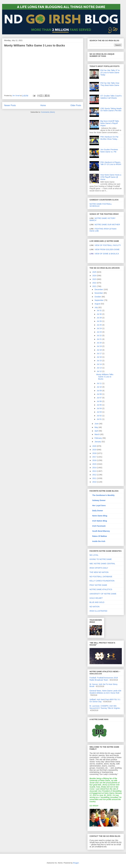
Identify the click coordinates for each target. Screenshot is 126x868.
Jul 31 (99, 310)
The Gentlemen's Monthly (103, 495)
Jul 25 (99, 325)
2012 (95, 475)
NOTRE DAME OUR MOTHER (107, 225)
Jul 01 (99, 419)
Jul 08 (99, 394)
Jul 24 (99, 328)
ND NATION (94, 607)
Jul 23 (99, 332)
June (97, 424)
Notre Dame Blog (100, 516)
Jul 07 (99, 398)
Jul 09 (99, 391)
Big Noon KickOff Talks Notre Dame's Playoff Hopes (110, 123)
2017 (95, 457)
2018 (95, 453)
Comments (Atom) (48, 112)
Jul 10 (99, 387)
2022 (95, 283)
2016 (95, 460)
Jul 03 (99, 412)
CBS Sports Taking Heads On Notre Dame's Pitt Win (111, 110)
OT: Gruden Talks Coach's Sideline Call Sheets (111, 97)
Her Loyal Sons (99, 505)
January (98, 442)
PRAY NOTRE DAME (98, 585)
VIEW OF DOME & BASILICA (104, 254)
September (99, 300)
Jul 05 (99, 405)
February (98, 438)
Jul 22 (99, 336)
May (96, 427)
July (96, 307)
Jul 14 (99, 364)
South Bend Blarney (101, 531)
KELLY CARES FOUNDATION (102, 581)
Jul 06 (99, 401)
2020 (95, 446)
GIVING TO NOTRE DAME (101, 559)
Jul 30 (99, 314)
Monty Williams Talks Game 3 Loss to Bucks (35, 45)
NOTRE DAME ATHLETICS (101, 589)
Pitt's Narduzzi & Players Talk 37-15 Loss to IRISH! (111, 163)
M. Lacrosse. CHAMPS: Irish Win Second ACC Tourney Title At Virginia (105, 707)
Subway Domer (99, 500)
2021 (95, 286)
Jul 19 (99, 346)
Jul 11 (99, 383)
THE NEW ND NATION (99, 572)
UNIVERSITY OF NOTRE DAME (103, 594)
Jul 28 (99, 318)
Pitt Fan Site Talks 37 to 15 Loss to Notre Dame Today (110, 73)
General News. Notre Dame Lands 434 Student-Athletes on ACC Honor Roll (105, 692)
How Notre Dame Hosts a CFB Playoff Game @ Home (111, 177)
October (98, 297)
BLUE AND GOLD (97, 602)
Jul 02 (99, 416)
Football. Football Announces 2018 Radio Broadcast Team (104, 679)
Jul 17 (99, 353)
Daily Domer (98, 511)
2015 (95, 464)
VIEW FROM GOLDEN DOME (107, 249)
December (99, 289)
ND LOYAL (94, 555)
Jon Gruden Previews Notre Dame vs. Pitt (109, 151)
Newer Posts (10, 105)
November (99, 293)
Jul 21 (99, 339)
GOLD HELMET (96, 598)
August (98, 304)
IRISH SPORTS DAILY (99, 568)
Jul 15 (99, 361)
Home (43, 105)
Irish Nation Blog (100, 521)
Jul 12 (99, 371)
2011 (95, 478)
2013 (95, 471)
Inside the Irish (99, 541)
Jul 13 (99, 368)
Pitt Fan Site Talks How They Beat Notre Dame (110, 84)
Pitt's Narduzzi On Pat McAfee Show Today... (109, 138)
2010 (95, 482)
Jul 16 (99, 357)
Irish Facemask (99, 526)
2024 (95, 276)
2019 (95, 450)
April (97, 431)
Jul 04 (99, 408)
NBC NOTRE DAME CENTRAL (102, 564)
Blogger (76, 863)
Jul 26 (99, 321)
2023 (95, 279)
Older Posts (76, 105)
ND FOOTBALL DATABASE (101, 577)
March (97, 434)
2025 (95, 272)
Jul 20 (99, 343)
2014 (95, 468)
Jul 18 (99, 350)
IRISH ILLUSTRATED (98, 611)
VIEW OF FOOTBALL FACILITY (108, 245)
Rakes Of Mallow (100, 536)
